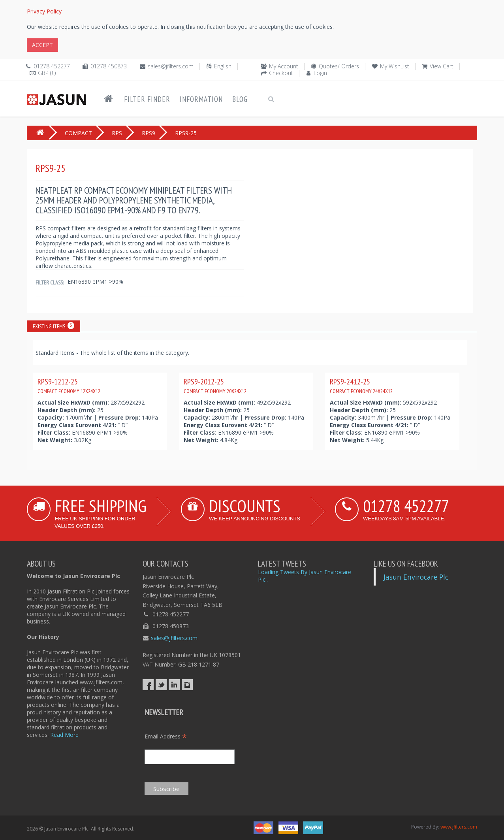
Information (201, 99)
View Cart (442, 66)
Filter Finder (147, 99)
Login (320, 73)
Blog (240, 99)
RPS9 (149, 133)
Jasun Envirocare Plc (416, 577)
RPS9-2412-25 (361, 386)
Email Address (166, 736)
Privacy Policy (44, 11)
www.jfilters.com (459, 827)
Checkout (281, 73)
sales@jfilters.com (171, 66)
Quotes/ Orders (339, 66)
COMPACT (78, 133)
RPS (117, 133)
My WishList (395, 66)
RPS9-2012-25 (215, 386)
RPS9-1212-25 (69, 386)
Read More (64, 735)
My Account (284, 66)
